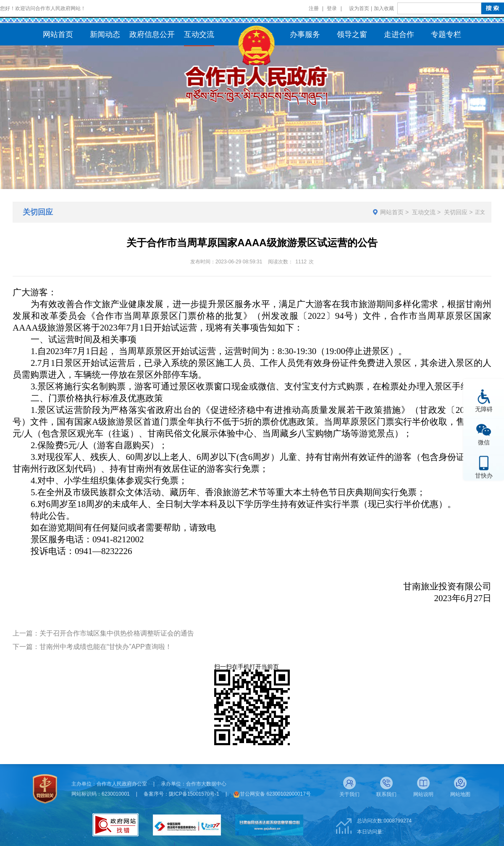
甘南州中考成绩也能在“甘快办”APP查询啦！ (106, 647)
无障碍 (484, 409)
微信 (484, 442)
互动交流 (424, 212)
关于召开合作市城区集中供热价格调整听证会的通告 (117, 633)
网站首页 (392, 212)
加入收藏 (384, 8)
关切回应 (456, 212)
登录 (332, 8)
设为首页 (359, 8)
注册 (314, 8)
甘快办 (484, 475)
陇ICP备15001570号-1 (194, 794)
